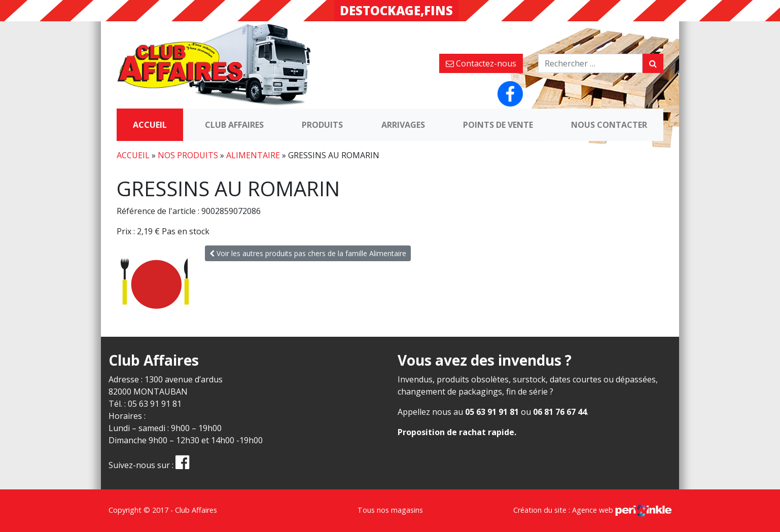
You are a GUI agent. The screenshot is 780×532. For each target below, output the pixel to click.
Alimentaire (253, 155)
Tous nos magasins (390, 510)
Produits (322, 125)
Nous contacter (609, 125)
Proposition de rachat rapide (456, 432)
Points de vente (498, 125)
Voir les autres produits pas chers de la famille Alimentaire (308, 253)
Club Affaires (234, 125)
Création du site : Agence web (592, 510)
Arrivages (403, 125)
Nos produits (188, 155)
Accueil (150, 125)
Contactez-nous (481, 63)
